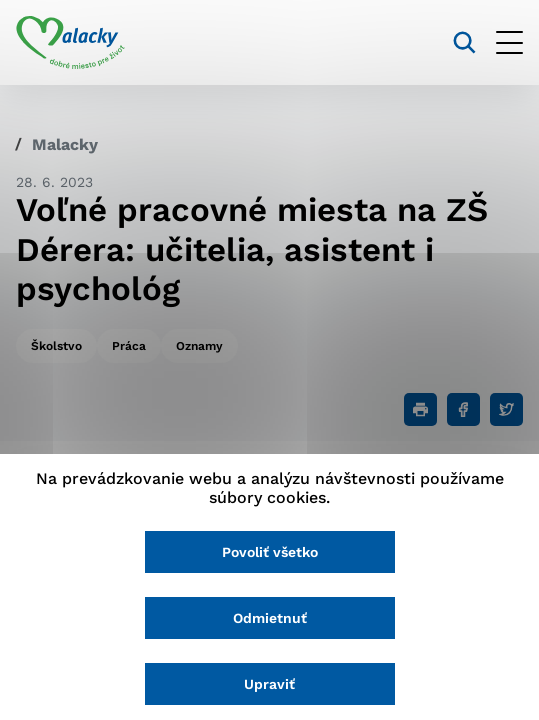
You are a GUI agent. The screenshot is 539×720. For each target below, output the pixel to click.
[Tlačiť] (420, 409)
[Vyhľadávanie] (464, 42)
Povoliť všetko (270, 552)
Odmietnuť (270, 618)
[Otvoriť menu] (509, 42)
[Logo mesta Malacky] (70, 43)
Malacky (65, 144)
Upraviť (269, 684)
